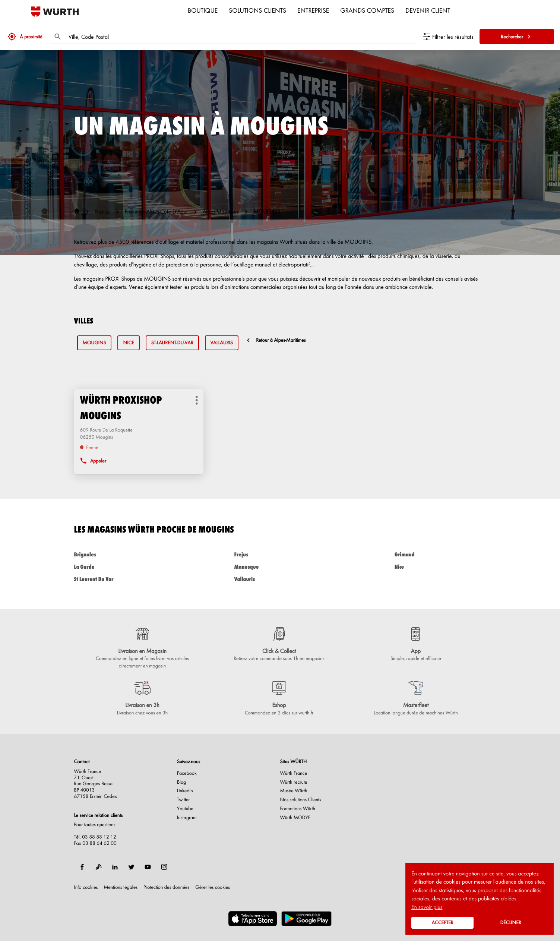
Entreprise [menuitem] (313, 10)
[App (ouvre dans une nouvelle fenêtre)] (416, 645)
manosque (280, 567)
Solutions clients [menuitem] (257, 10)
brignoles (120, 554)
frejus (280, 554)
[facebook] (82, 867)
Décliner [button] (510, 923)
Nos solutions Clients (301, 800)
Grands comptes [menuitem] (367, 10)
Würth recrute (294, 782)
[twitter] (132, 867)
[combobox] (241, 37)
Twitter (183, 800)
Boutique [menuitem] (203, 10)
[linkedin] (115, 867)
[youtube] (148, 867)
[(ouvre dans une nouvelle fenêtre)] (253, 919)
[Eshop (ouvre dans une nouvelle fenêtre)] (279, 699)
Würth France (294, 773)
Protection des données (166, 887)
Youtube (185, 809)
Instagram (187, 818)
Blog (181, 782)
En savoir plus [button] (427, 907)
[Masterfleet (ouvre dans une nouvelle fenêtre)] (416, 699)
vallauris (222, 343)
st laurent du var (120, 579)
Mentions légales (121, 887)
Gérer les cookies (213, 887)
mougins (94, 343)
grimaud (440, 554)
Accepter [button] (442, 923)
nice (128, 343)
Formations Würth (298, 809)
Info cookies (86, 887)
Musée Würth (294, 791)
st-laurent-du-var (172, 343)
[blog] (99, 867)
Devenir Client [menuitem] (428, 10)
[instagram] (164, 867)
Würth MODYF (295, 818)
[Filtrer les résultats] (448, 37)
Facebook (187, 773)
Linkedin (185, 791)
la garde (120, 567)
